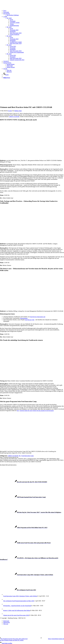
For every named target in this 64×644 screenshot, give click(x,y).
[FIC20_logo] (12, 8)
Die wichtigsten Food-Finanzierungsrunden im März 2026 (19, 601)
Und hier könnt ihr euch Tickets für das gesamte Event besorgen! (37, 411)
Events (10, 111)
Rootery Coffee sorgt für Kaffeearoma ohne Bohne (17, 610)
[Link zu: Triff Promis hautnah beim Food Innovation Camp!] (23, 497)
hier (18, 411)
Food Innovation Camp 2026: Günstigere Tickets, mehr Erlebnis (20, 596)
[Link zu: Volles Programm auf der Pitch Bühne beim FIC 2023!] (24, 528)
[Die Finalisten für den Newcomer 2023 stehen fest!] (20, 639)
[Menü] (7, 78)
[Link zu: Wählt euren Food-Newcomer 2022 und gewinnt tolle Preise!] (25, 543)
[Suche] (6, 75)
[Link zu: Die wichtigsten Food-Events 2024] (18, 590)
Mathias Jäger (18, 111)
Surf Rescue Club (30, 320)
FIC (20, 456)
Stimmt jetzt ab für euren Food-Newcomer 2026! (16, 615)
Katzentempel (24, 318)
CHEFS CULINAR (14, 117)
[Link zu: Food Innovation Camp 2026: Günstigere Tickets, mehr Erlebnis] (27, 575)
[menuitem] (34, 11)
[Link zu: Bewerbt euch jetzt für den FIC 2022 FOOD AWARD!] (24, 482)
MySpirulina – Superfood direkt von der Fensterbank (17, 606)
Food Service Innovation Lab (38, 317)
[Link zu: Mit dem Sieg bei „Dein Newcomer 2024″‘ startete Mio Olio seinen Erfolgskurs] (31, 512)
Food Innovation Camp (28, 456)
